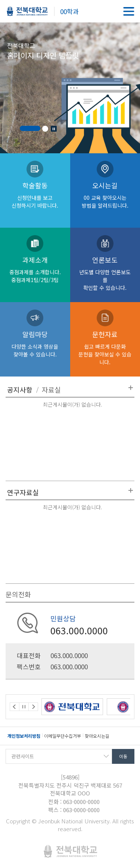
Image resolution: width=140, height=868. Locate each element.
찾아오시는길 (97, 736)
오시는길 (105, 195)
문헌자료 (105, 347)
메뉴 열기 (129, 11)
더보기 (131, 388)
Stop (54, 129)
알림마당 (35, 344)
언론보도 (105, 273)
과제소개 (35, 269)
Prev (15, 707)
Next (33, 707)
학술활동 (35, 195)
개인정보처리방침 (24, 736)
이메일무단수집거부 (63, 736)
